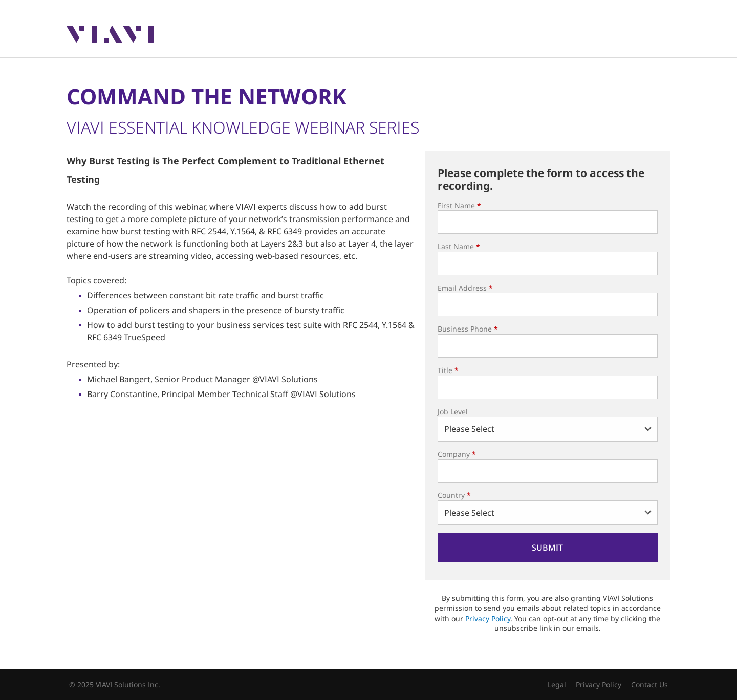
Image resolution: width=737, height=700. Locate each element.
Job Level (453, 412)
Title (448, 370)
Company (457, 454)
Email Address (465, 288)
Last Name (459, 246)
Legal (557, 684)
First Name (459, 205)
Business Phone (468, 329)
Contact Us (649, 684)
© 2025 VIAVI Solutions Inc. (115, 684)
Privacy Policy (488, 618)
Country (454, 495)
